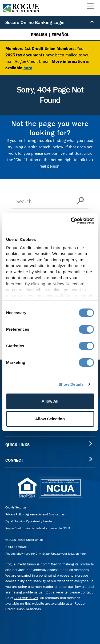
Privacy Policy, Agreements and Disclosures (35, 514)
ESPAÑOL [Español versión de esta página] (60, 34)
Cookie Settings (16, 507)
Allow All (50, 401)
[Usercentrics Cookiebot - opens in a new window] (71, 221)
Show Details (71, 384)
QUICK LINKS (17, 445)
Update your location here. (69, 554)
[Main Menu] (90, 7)
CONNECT (14, 460)
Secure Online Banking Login (50, 22)
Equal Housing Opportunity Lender (29, 521)
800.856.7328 (26, 598)
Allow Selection (50, 419)
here (28, 68)
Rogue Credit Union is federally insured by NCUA (38, 528)
